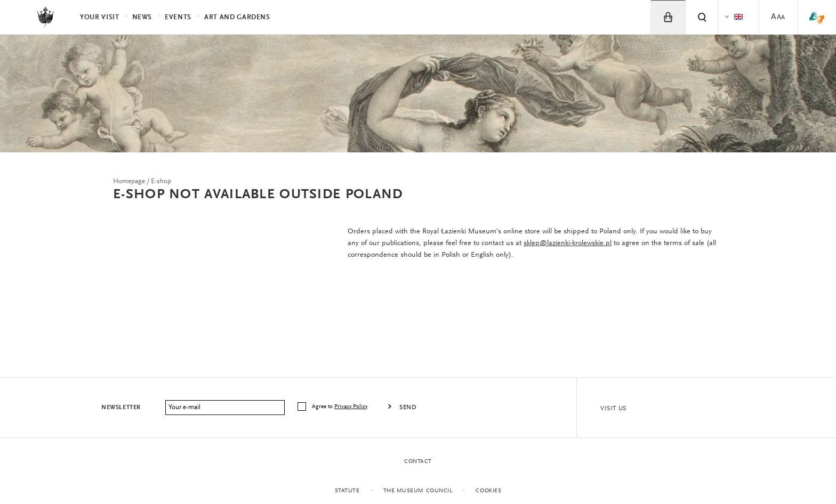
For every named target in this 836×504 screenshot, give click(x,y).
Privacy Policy (351, 407)
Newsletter (121, 408)
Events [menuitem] (178, 17)
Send (408, 408)
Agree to (340, 407)
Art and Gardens (237, 17)
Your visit (100, 17)
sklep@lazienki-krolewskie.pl (568, 243)
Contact (418, 462)
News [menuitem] (142, 17)
